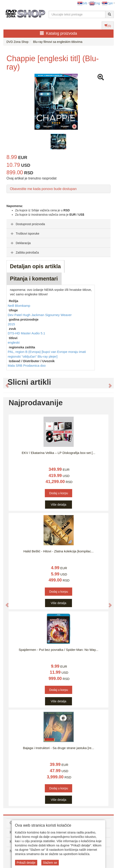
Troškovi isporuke (24, 234)
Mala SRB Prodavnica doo (27, 365)
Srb (82, 3)
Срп (107, 3)
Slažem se (50, 863)
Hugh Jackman (34, 315)
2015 (11, 324)
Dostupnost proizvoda (27, 224)
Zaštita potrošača (24, 252)
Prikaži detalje (26, 863)
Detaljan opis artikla (35, 266)
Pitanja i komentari (34, 279)
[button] (5, 383)
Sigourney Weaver (58, 315)
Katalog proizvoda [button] (58, 33)
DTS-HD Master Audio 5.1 (26, 333)
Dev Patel (15, 315)
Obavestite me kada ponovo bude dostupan (43, 189)
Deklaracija (20, 243)
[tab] (58, 224)
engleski (14, 342)
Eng (95, 3)
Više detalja (58, 505)
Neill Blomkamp (19, 306)
